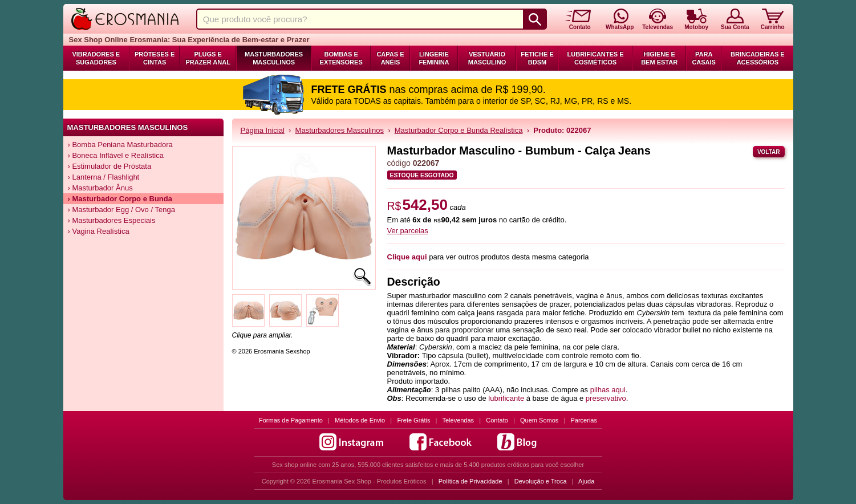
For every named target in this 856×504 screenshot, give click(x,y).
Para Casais (704, 58)
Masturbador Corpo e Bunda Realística (459, 130)
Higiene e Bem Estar (659, 58)
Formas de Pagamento (291, 420)
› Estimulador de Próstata (110, 166)
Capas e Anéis (390, 58)
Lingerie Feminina (434, 58)
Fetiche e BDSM (537, 58)
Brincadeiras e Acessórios (758, 58)
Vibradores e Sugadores (96, 58)
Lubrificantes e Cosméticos (596, 58)
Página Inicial (263, 130)
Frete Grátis (413, 420)
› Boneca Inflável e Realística (116, 155)
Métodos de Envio (360, 420)
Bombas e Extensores (341, 58)
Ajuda (586, 481)
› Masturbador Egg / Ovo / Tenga (121, 210)
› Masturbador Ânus (100, 188)
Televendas (458, 420)
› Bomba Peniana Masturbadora (120, 145)
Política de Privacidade (470, 481)
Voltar (769, 152)
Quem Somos (539, 420)
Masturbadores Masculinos (274, 58)
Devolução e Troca (541, 481)
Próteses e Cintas (155, 58)
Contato (497, 420)
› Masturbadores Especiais (112, 220)
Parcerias (584, 420)
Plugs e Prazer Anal (208, 58)
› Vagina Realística (99, 231)
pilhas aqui (608, 390)
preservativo (606, 398)
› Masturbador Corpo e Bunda (120, 199)
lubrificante (506, 398)
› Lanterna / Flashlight (104, 177)
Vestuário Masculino (487, 58)
